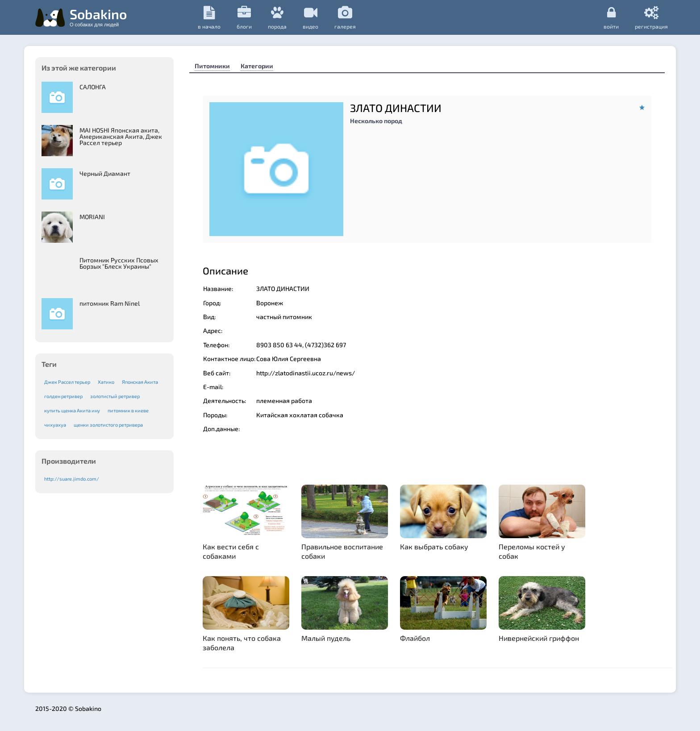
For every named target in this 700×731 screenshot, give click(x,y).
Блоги (244, 18)
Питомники (212, 66)
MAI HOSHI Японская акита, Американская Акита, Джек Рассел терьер (121, 136)
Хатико (106, 382)
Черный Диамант (105, 173)
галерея (345, 18)
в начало (209, 18)
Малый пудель (326, 638)
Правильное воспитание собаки (342, 551)
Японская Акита (140, 382)
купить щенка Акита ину (72, 410)
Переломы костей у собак (532, 551)
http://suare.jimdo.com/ (72, 479)
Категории (257, 66)
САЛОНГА (93, 87)
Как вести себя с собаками (231, 551)
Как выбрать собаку (434, 546)
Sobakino (98, 17)
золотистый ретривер (115, 396)
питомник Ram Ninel (110, 303)
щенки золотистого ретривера (108, 425)
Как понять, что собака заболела (242, 643)
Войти (611, 17)
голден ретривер (63, 396)
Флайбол (415, 638)
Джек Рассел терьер (67, 382)
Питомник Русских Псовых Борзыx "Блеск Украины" (119, 263)
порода (277, 18)
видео (310, 18)
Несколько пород (376, 121)
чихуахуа (55, 425)
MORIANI (92, 217)
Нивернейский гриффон (539, 638)
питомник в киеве (128, 410)
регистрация (651, 17)
